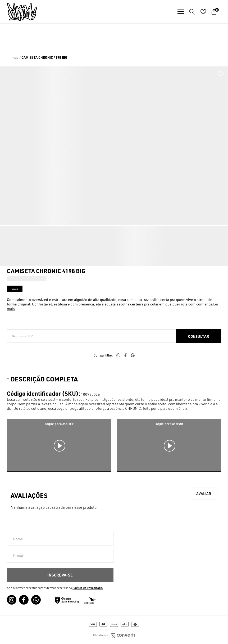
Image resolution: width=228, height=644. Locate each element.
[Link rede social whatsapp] (36, 600)
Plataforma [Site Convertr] (114, 635)
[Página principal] (19, 12)
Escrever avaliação (204, 494)
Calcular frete (199, 336)
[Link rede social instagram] (12, 600)
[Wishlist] (203, 12)
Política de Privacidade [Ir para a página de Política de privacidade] (87, 588)
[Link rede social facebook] (24, 600)
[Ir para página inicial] (15, 57)
